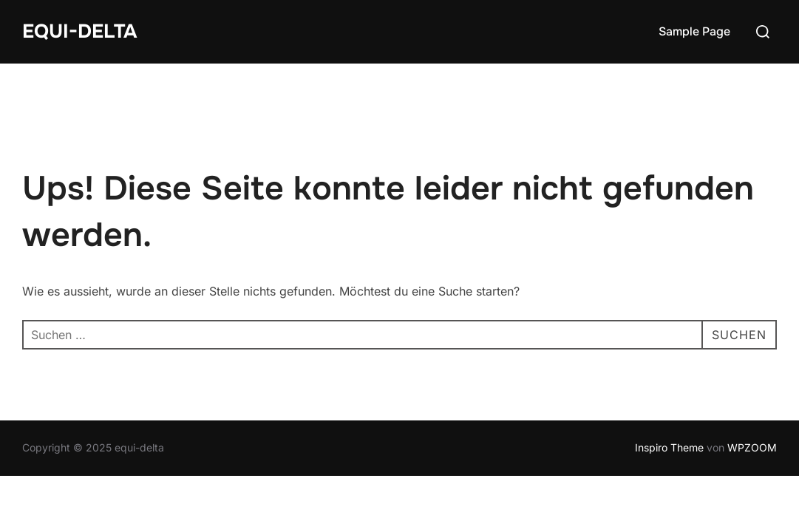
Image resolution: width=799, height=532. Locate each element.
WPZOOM (752, 447)
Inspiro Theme (669, 447)
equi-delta (79, 31)
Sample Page (694, 31)
